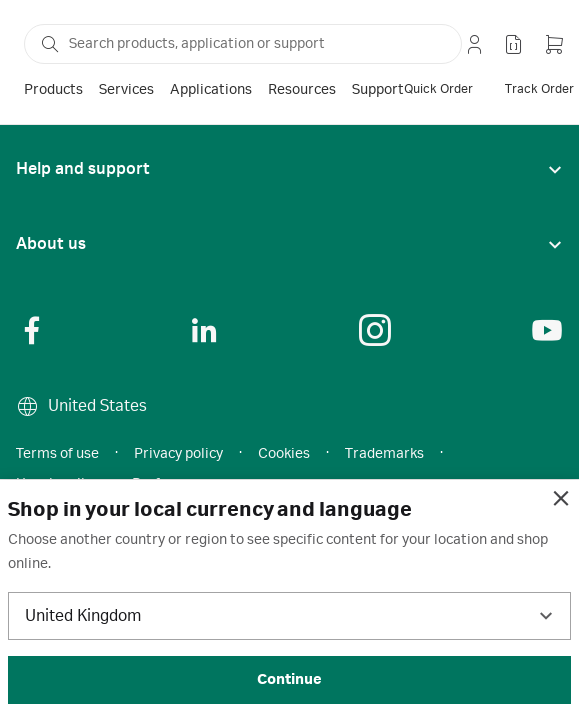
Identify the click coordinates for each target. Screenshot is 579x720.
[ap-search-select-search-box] (243, 44)
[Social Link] (32, 330)
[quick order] (438, 90)
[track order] (539, 90)
